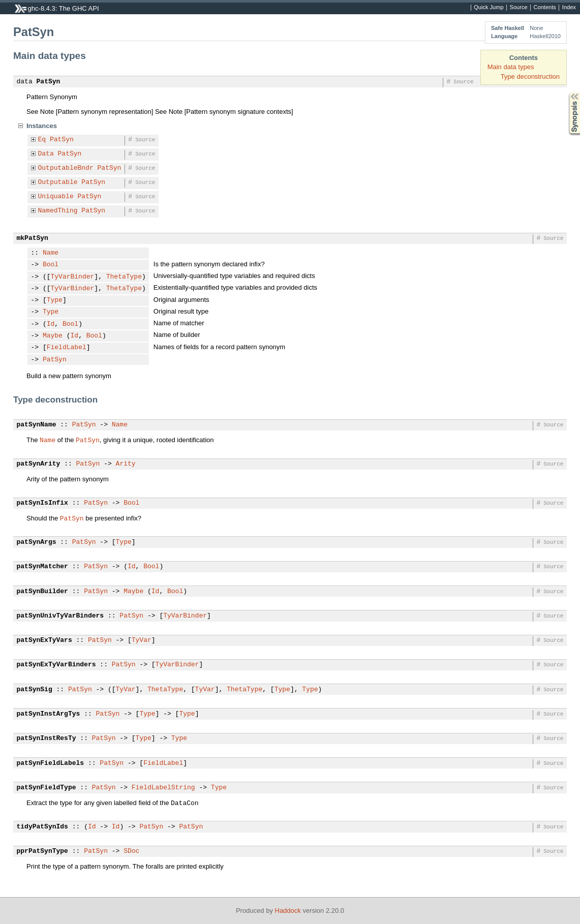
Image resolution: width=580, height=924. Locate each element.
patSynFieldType (47, 788)
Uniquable (56, 197)
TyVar (142, 640)
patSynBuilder (42, 592)
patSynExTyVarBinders (56, 665)
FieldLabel (67, 348)
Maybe (53, 336)
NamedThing (58, 211)
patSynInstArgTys (49, 714)
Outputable (58, 182)
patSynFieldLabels (51, 763)
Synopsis (566, 93)
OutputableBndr (66, 168)
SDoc (131, 851)
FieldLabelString (163, 788)
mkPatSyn (33, 238)
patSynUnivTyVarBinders (60, 616)
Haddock (288, 911)
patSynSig (35, 690)
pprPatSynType (42, 851)
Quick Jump (489, 8)
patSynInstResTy (47, 738)
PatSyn (49, 82)
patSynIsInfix (42, 503)
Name (51, 253)
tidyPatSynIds (42, 827)
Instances (42, 126)
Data (46, 154)
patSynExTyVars (44, 640)
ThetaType (124, 277)
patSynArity (39, 464)
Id (51, 324)
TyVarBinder (73, 277)
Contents (545, 8)
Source (519, 8)
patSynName (37, 425)
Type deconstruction (530, 76)
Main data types (511, 67)
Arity (126, 464)
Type (55, 300)
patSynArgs (37, 542)
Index (569, 8)
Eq (42, 140)
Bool (51, 265)
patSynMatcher (42, 567)
